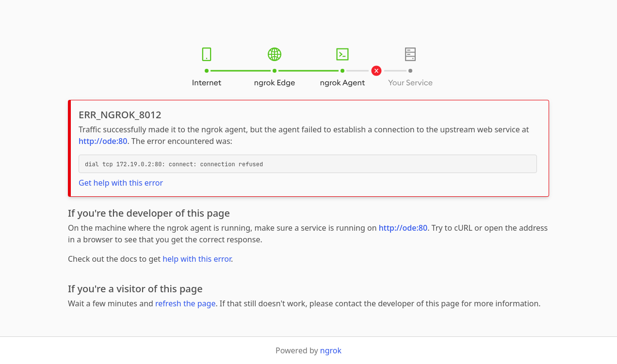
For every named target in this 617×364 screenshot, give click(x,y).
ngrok (331, 350)
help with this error (197, 259)
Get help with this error (121, 183)
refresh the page (185, 303)
